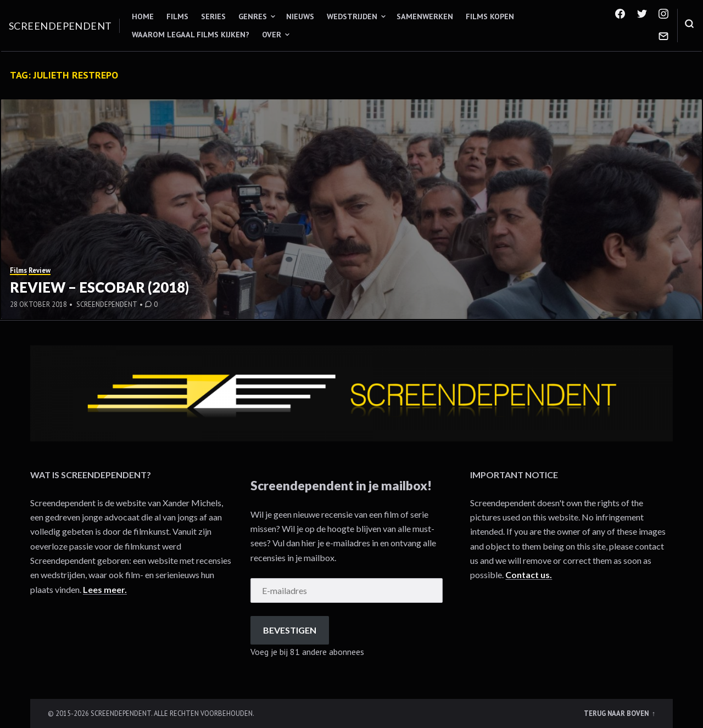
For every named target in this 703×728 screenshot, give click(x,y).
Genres (253, 16)
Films (177, 16)
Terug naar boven (617, 713)
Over (272, 35)
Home (143, 16)
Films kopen (490, 16)
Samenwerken (425, 16)
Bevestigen (290, 630)
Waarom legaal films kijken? (191, 35)
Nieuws (300, 16)
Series (213, 16)
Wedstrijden (352, 16)
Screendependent (60, 26)
